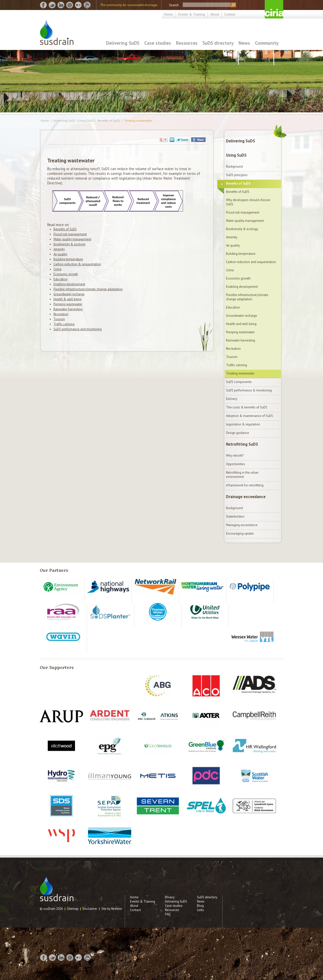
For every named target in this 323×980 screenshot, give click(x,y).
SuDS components (239, 382)
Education (60, 279)
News (244, 43)
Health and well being (241, 324)
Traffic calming (64, 324)
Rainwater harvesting (68, 309)
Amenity (59, 249)
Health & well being (67, 299)
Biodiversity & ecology (69, 244)
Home (168, 14)
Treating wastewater (138, 121)
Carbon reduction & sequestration (77, 264)
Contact (230, 14)
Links (200, 910)
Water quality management (72, 239)
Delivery (232, 399)
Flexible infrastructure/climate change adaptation (88, 289)
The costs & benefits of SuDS (247, 407)
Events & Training (192, 14)
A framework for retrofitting (245, 485)
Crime (57, 269)
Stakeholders (235, 516)
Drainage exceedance (246, 497)
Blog (200, 906)
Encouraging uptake (240, 533)
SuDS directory (218, 43)
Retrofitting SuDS (242, 444)
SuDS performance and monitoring (78, 329)
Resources (187, 43)
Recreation (61, 314)
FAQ (168, 914)
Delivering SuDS (123, 43)
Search (174, 5)
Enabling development (69, 284)
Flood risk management (70, 234)
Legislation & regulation (243, 424)
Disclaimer (90, 909)
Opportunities (235, 464)
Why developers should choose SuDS (248, 202)
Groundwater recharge (69, 294)
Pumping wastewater (68, 304)
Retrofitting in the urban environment (242, 475)
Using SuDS (236, 155)
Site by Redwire (112, 909)
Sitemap (73, 909)
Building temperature (68, 259)
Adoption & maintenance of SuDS (249, 416)
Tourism (59, 319)
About (215, 14)
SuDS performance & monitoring (249, 390)
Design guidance (237, 433)
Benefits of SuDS (109, 121)
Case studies (158, 43)
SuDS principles (237, 175)
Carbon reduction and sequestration (251, 262)
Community (267, 43)
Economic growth (66, 274)
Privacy (170, 897)
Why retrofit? (235, 456)
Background (234, 166)
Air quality (60, 254)
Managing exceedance (242, 525)
